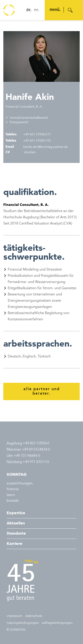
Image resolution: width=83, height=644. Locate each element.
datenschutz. (34, 616)
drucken (29, 152)
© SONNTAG (16, 630)
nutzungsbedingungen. (23, 623)
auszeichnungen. (20, 484)
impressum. (15, 616)
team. (11, 495)
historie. (13, 489)
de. (29, 10)
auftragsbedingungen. (58, 623)
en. (37, 10)
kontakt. (13, 501)
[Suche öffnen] (70, 10)
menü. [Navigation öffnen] (55, 10)
